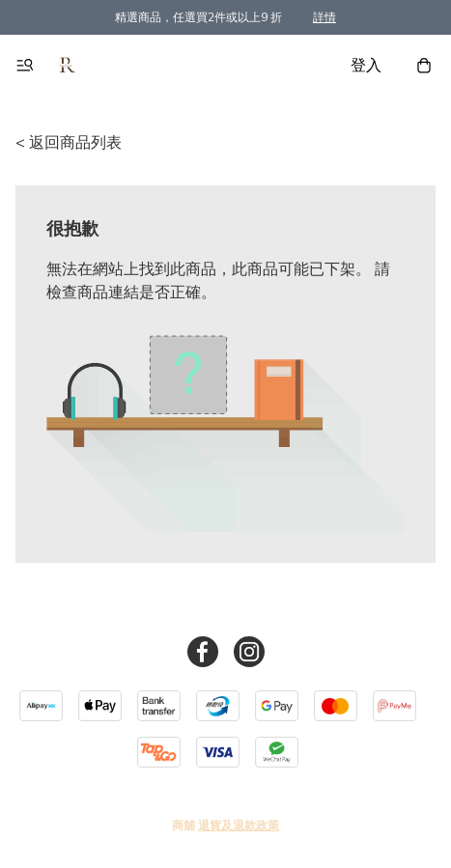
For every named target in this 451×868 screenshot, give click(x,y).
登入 (366, 66)
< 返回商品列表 (69, 143)
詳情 (324, 17)
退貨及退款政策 (239, 826)
